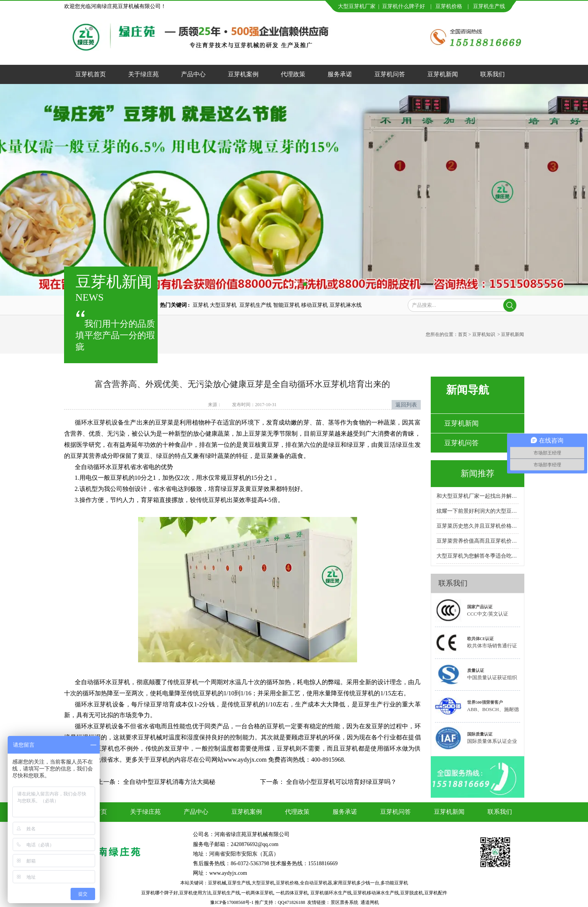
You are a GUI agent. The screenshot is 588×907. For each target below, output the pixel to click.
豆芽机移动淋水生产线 (376, 893)
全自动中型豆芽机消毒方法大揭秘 (168, 782)
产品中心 (193, 74)
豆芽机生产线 (226, 893)
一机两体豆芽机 (257, 893)
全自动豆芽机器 (316, 883)
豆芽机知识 (484, 334)
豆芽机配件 (436, 893)
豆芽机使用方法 (195, 893)
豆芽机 (481, 6)
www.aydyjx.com (228, 873)
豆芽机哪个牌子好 (160, 893)
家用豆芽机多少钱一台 (356, 883)
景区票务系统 (344, 902)
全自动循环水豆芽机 (102, 467)
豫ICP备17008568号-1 (232, 902)
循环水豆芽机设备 (100, 422)
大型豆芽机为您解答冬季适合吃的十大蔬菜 (478, 556)
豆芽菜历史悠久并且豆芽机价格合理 (478, 526)
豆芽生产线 (239, 883)
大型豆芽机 (263, 883)
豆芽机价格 (450, 6)
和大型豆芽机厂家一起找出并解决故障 (478, 496)
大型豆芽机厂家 (357, 6)
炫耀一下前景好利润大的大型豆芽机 (478, 511)
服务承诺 (340, 74)
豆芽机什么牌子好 (404, 6)
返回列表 (406, 405)
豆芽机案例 (243, 74)
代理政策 (293, 74)
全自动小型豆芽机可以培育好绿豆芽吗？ (341, 782)
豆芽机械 (217, 883)
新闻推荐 (478, 473)
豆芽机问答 (390, 74)
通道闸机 (370, 902)
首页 (463, 334)
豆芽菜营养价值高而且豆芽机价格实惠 (478, 541)
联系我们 (492, 74)
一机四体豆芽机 (292, 893)
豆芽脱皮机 (412, 893)
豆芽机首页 (91, 74)
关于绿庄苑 (143, 74)
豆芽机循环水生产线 (331, 893)
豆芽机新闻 (443, 74)
